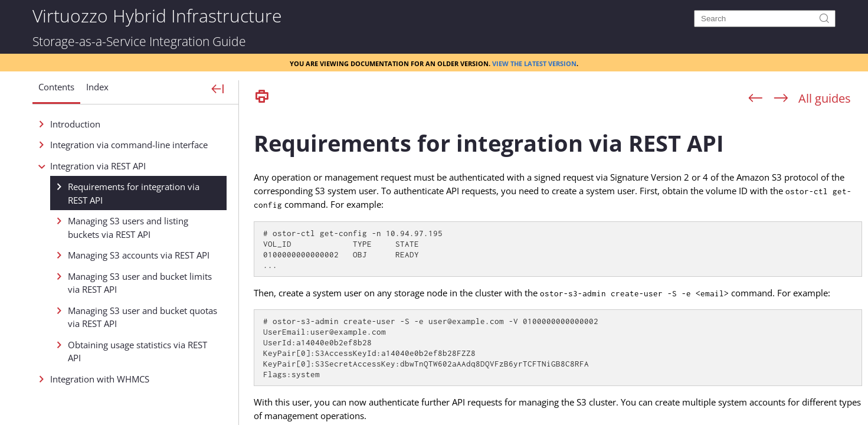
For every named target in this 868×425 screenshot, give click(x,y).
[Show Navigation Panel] (218, 90)
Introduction (75, 124)
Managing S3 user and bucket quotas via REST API (143, 317)
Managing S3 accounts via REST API (139, 255)
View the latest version (534, 63)
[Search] (765, 19)
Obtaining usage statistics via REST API (137, 352)
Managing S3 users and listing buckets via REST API (128, 228)
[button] (56, 91)
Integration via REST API (98, 166)
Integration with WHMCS (100, 379)
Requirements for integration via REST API (134, 193)
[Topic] (558, 267)
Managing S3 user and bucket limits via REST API (140, 283)
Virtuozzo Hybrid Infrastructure (157, 15)
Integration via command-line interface (129, 145)
